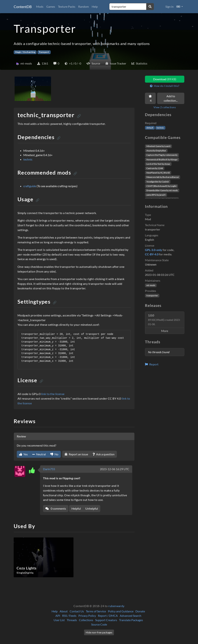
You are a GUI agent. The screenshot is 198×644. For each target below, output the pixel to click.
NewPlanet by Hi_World (158, 173)
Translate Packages (131, 620)
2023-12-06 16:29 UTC (115, 469)
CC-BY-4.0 (152, 254)
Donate (140, 611)
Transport (44, 52)
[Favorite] (150, 98)
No (54, 454)
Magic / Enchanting (25, 52)
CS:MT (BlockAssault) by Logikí (161, 186)
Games (51, 6)
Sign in (169, 6)
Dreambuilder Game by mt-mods (162, 190)
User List (59, 620)
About (64, 611)
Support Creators (106, 620)
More (165, 331)
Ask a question (104, 454)
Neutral (39, 454)
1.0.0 (164, 320)
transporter (152, 295)
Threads (72, 620)
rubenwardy (116, 606)
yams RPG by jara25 (156, 195)
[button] (180, 7)
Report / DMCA (108, 616)
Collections (86, 620)
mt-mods (151, 285)
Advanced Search (131, 616)
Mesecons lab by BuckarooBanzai (163, 177)
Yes (23, 454)
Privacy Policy (87, 616)
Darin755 (49, 469)
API (58, 616)
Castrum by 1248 (155, 168)
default (150, 128)
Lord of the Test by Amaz (158, 164)
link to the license (53, 394)
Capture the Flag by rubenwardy (162, 155)
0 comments (56, 508)
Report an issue (76, 454)
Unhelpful (92, 508)
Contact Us (77, 611)
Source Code (99, 624)
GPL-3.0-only (154, 250)
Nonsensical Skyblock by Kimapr (162, 159)
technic (28, 159)
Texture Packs (67, 6)
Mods (40, 6)
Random (84, 6)
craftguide (30, 186)
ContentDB (23, 7)
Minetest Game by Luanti (158, 146)
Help (95, 6)
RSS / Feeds (69, 616)
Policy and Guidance (121, 611)
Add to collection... (171, 98)
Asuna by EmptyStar (156, 151)
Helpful (76, 508)
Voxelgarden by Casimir (158, 182)
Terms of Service (96, 611)
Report (152, 364)
